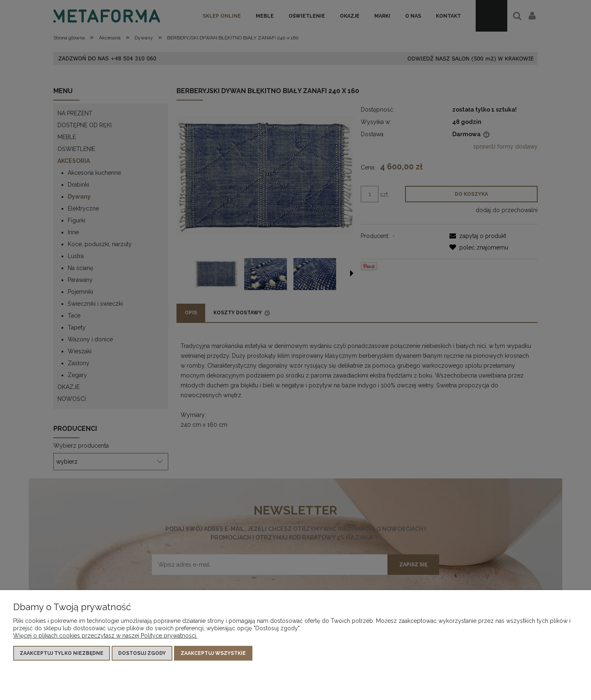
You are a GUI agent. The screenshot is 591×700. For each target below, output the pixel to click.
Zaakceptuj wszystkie (213, 653)
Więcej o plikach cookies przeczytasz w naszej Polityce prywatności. (105, 636)
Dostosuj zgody (142, 653)
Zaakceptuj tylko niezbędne (62, 653)
